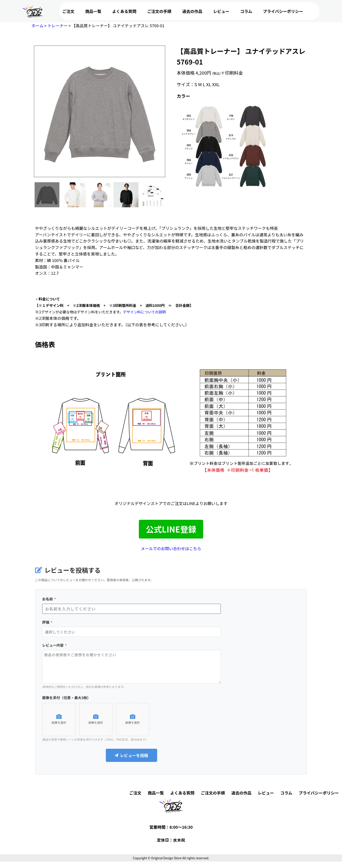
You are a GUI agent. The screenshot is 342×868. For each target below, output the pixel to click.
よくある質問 (124, 11)
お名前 (49, 599)
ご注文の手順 (159, 11)
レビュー (221, 11)
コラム (246, 11)
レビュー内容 (54, 645)
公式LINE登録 (171, 529)
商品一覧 (93, 11)
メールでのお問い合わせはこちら (171, 548)
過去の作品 (192, 11)
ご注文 (68, 11)
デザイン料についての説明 (144, 312)
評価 (47, 622)
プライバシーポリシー (283, 11)
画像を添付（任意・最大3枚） (66, 698)
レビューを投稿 (131, 755)
